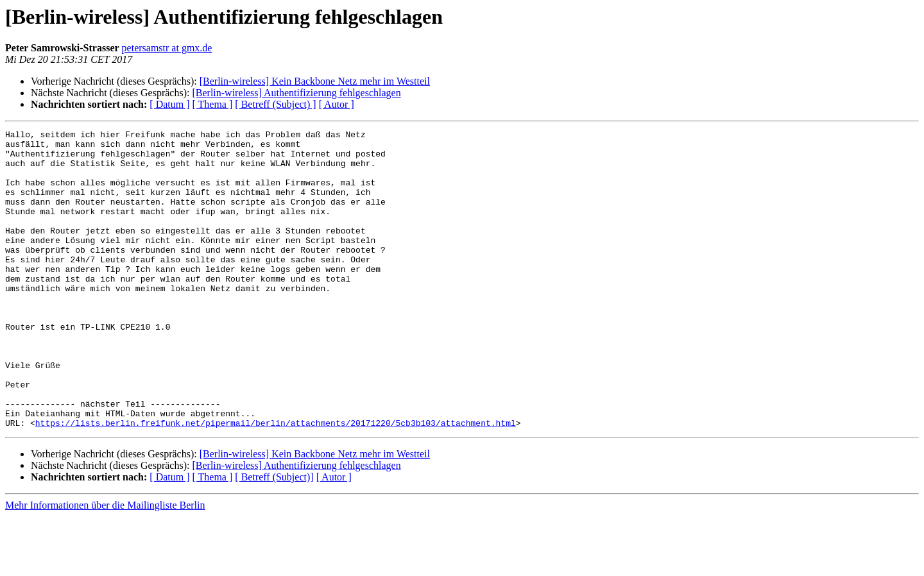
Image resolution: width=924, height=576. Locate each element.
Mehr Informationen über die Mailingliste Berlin (105, 565)
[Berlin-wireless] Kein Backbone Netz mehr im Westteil (315, 81)
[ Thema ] (213, 104)
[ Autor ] (337, 104)
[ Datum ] (169, 104)
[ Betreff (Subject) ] (275, 104)
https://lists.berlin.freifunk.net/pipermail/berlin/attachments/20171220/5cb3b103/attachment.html (276, 482)
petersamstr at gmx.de (167, 48)
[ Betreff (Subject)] (274, 537)
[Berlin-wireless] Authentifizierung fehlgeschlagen (296, 93)
